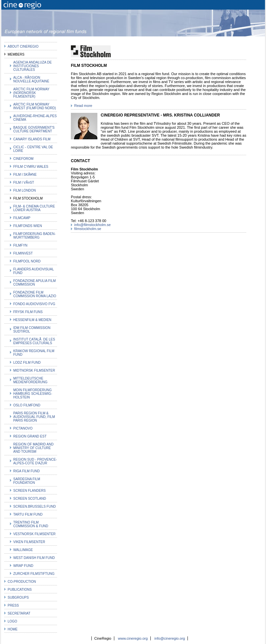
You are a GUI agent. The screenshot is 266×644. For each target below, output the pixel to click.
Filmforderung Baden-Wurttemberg (34, 236)
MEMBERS (16, 54)
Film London (25, 190)
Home (13, 629)
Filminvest (23, 253)
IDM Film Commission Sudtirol (32, 330)
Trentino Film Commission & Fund (31, 524)
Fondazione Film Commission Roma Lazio (35, 294)
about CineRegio (23, 46)
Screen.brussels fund (34, 506)
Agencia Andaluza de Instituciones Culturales (32, 66)
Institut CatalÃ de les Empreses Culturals (34, 341)
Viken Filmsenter (29, 542)
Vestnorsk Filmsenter (34, 534)
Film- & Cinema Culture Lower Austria (34, 208)
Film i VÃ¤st (24, 183)
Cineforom (23, 159)
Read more (83, 106)
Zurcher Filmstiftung (34, 574)
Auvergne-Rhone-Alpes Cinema (35, 118)
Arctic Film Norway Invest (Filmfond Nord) (35, 106)
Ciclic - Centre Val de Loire (33, 149)
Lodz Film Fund (27, 363)
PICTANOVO (23, 428)
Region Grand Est (30, 436)
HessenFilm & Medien (32, 320)
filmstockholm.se (88, 229)
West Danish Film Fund (34, 558)
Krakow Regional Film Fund (34, 353)
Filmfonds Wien (28, 226)
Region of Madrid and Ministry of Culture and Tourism (33, 448)
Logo (12, 621)
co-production (22, 582)
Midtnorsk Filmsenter (34, 370)
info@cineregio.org (170, 638)
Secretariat (19, 613)
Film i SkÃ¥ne (25, 175)
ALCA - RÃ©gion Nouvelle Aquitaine (31, 79)
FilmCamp (22, 218)
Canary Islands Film (32, 139)
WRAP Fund (23, 566)
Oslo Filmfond (27, 405)
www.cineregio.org (133, 638)
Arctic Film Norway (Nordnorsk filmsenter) (31, 93)
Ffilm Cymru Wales (31, 167)
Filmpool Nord (27, 261)
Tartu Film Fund (28, 514)
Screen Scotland (30, 499)
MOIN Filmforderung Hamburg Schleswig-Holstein (33, 394)
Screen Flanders (29, 491)
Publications (20, 590)
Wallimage (23, 550)
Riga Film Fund (27, 471)
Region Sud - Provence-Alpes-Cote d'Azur (35, 461)
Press (13, 605)
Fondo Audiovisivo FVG (34, 304)
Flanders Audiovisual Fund (34, 271)
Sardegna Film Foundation (27, 481)
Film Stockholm (28, 198)
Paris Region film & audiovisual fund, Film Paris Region (34, 417)
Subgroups (18, 598)
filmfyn (20, 245)
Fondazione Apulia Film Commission (34, 283)
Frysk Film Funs (28, 312)
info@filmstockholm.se (92, 225)
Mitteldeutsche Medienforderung (30, 380)
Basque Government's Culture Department (34, 129)
